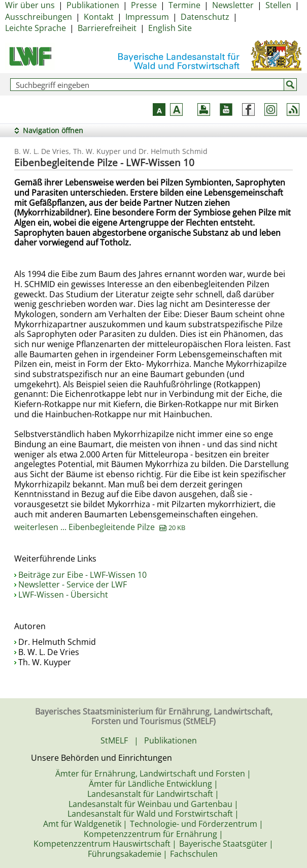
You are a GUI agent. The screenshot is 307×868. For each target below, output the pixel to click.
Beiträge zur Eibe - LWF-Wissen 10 (82, 575)
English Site (170, 28)
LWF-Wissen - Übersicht (63, 595)
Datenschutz (205, 17)
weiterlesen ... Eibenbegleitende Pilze (100, 527)
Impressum (147, 17)
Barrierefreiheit (107, 28)
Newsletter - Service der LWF (73, 584)
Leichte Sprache (36, 28)
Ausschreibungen (39, 17)
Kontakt (99, 17)
